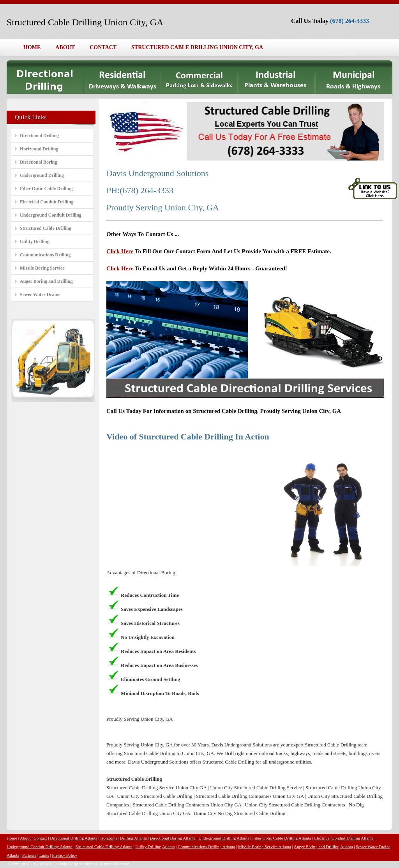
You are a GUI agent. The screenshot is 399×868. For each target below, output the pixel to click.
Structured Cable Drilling (46, 228)
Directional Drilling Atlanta (74, 838)
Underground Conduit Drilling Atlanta (40, 847)
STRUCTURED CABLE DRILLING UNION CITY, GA (197, 47)
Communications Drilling (45, 255)
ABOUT (65, 47)
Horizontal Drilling (39, 149)
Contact (40, 838)
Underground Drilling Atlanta (224, 838)
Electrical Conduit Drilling (47, 202)
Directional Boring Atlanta (172, 838)
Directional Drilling (39, 136)
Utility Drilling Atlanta (155, 847)
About (25, 838)
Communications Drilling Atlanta (206, 847)
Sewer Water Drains (40, 295)
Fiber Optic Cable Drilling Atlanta (282, 838)
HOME (32, 47)
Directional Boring (38, 162)
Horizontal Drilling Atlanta (123, 838)
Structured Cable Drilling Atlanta (104, 847)
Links (44, 855)
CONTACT (103, 47)
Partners (29, 855)
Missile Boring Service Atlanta (265, 847)
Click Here (120, 251)
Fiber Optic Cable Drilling (46, 189)
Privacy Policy (65, 855)
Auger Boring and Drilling (46, 281)
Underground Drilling (42, 175)
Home (12, 838)
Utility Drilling (35, 242)
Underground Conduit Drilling (51, 215)
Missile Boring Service (42, 268)
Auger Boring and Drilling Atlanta (323, 847)
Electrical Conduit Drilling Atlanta (344, 838)
